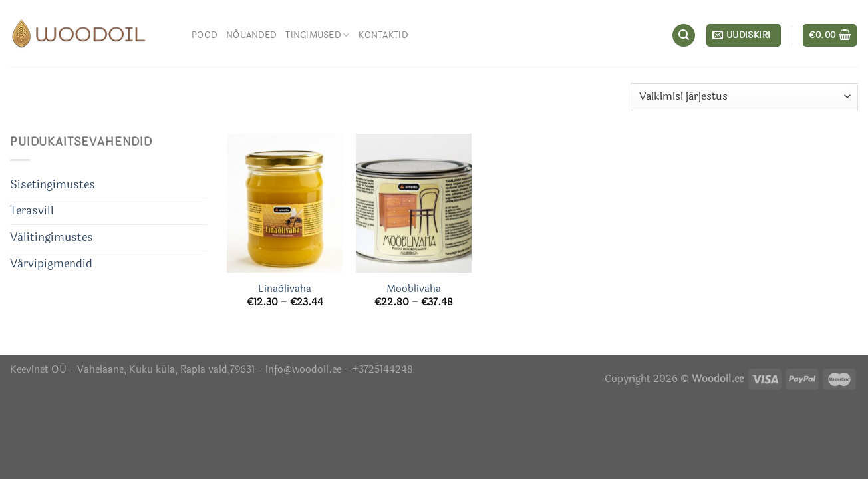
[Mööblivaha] (414, 203)
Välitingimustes (52, 238)
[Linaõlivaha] (285, 203)
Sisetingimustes (53, 185)
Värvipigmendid (51, 264)
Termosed (100, 385)
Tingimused (317, 35)
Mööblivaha (414, 289)
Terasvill (32, 211)
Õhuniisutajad (43, 385)
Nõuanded (251, 35)
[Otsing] (684, 35)
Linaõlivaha (285, 289)
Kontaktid (383, 35)
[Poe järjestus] (744, 97)
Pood (204, 35)
